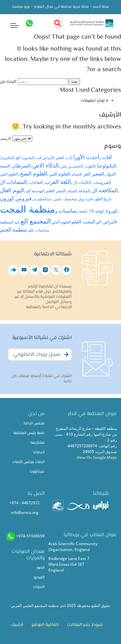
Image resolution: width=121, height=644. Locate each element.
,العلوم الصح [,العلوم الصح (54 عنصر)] (34, 173)
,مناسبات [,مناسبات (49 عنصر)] (68, 211)
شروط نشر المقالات (85, 625)
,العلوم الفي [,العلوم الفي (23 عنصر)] (10, 174)
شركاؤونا (37, 472)
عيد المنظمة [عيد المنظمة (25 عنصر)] (10, 222)
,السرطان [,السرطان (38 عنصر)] (22, 166)
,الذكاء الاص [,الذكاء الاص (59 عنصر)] (46, 165)
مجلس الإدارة (34, 424)
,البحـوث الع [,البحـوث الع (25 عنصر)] (26, 157)
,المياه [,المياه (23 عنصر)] (73, 191)
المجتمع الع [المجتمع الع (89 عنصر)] (36, 221)
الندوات (39, 587)
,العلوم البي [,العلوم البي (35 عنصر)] (60, 174)
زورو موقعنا (21, 7)
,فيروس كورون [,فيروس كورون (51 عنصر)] (17, 198)
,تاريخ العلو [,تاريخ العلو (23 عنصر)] (104, 199)
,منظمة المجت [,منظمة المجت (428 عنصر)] (29, 209)
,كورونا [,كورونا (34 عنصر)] (112, 211)
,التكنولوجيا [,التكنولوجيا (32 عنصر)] (107, 166)
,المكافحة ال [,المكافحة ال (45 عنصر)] (105, 190)
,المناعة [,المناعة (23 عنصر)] (85, 191)
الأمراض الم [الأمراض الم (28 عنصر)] (107, 222)
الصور (40, 568)
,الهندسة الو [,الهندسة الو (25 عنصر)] (36, 191)
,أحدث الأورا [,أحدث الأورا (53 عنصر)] (87, 157)
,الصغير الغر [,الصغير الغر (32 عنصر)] (94, 174)
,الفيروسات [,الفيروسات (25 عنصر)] (102, 182)
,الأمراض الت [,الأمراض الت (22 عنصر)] (46, 158)
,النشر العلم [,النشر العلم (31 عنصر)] (57, 191)
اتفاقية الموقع (45, 625)
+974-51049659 (30, 536)
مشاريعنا (37, 443)
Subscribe (65, 358)
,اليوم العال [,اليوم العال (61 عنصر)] (13, 190)
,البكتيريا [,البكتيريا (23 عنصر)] (8, 158)
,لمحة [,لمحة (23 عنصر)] (84, 211)
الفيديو (39, 578)
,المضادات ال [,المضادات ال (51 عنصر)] (14, 182)
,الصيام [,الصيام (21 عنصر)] (77, 174)
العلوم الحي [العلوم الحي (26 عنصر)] (61, 222)
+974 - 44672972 (25, 503)
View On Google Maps (97, 457)
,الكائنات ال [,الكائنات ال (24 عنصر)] (83, 182)
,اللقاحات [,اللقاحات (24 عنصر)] (36, 182)
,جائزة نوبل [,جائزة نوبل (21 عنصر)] (86, 199)
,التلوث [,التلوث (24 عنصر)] (91, 166)
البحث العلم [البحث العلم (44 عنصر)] (83, 222)
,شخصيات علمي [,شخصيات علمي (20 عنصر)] (66, 199)
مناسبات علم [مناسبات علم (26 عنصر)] (39, 230)
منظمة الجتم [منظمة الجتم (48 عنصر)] (14, 230)
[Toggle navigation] (10, 23)
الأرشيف (6, 138)
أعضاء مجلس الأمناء (29, 462)
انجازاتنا (39, 453)
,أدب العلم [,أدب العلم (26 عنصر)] (64, 158)
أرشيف (17, 625)
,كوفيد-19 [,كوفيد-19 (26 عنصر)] (97, 211)
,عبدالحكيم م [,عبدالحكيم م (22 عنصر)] (43, 199)
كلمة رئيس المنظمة (29, 433)
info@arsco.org (25, 512)
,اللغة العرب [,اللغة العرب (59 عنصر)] (59, 182)
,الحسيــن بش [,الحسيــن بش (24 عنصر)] (72, 166)
